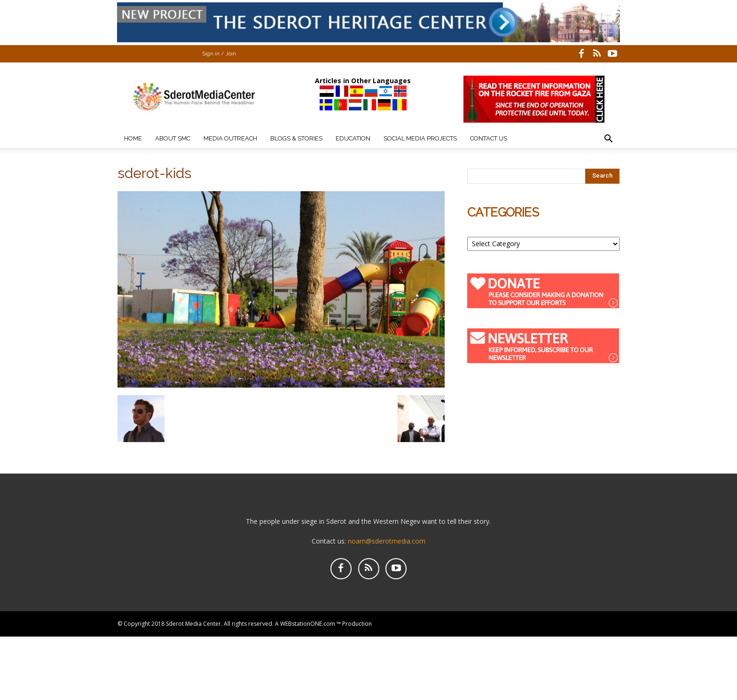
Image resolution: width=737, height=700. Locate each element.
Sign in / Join (219, 54)
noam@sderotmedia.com (387, 541)
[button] (608, 140)
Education (353, 138)
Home (133, 138)
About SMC (173, 138)
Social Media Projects (420, 138)
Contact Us (489, 138)
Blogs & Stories (296, 138)
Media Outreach (230, 138)
